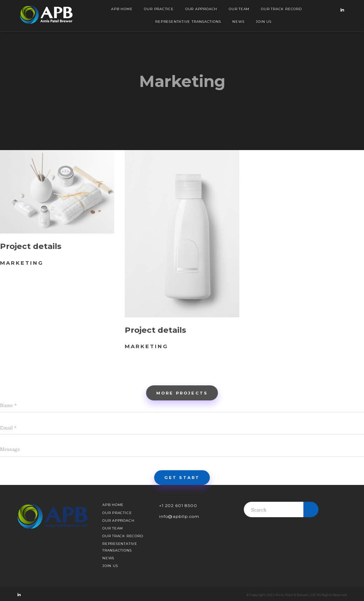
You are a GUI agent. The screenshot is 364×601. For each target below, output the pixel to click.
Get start (182, 478)
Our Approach (201, 9)
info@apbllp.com (179, 516)
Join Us (263, 22)
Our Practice (159, 9)
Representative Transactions (188, 22)
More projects (182, 393)
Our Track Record (281, 9)
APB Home (122, 9)
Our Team (239, 9)
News (238, 22)
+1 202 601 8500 (178, 505)
